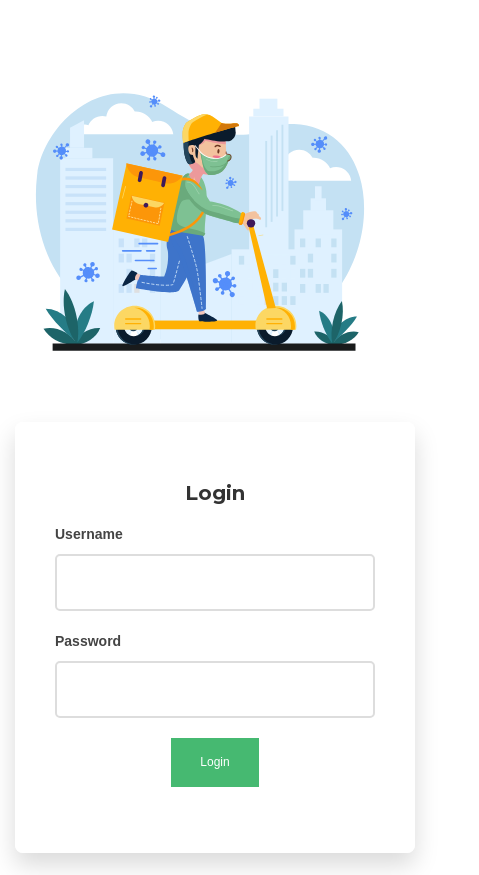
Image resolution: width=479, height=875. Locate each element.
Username (89, 534)
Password (88, 641)
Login (214, 762)
